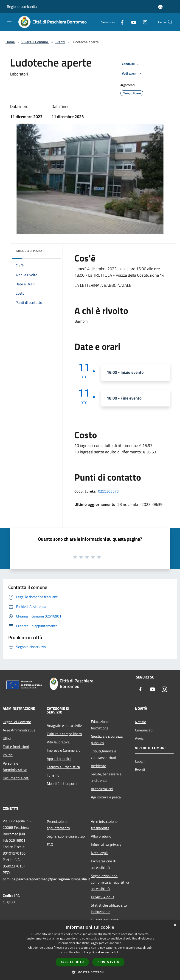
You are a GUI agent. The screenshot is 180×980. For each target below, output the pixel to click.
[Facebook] (120, 22)
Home (10, 42)
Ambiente (98, 766)
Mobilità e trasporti (62, 783)
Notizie (141, 722)
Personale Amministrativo (15, 766)
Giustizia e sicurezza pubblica (107, 739)
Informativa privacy (106, 844)
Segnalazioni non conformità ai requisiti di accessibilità (110, 882)
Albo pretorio (101, 836)
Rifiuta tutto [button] (108, 962)
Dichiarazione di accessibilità (103, 864)
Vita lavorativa (58, 742)
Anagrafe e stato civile (64, 725)
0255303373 (108, 491)
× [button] (175, 925)
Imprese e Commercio (64, 750)
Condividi (131, 64)
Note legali (99, 853)
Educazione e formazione (101, 725)
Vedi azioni (132, 74)
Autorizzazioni (102, 789)
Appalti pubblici (59, 759)
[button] (90, 972)
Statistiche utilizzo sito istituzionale (109, 908)
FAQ (50, 844)
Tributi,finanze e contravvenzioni (104, 754)
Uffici (7, 738)
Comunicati (144, 730)
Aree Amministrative (19, 730)
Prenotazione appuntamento (58, 825)
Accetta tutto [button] (72, 962)
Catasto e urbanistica (63, 767)
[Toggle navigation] (9, 22)
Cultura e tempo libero (64, 734)
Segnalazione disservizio (66, 836)
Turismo (53, 775)
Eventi (60, 42)
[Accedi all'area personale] (160, 7)
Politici (8, 755)
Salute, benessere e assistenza (106, 777)
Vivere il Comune (35, 42)
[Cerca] (170, 22)
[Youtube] (132, 22)
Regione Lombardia (22, 6)
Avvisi (140, 738)
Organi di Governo (17, 722)
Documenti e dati (16, 778)
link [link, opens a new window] (116, 952)
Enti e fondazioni (16, 747)
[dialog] (90, 950)
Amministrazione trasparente (104, 825)
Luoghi (140, 761)
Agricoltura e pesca (106, 797)
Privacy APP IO (103, 897)
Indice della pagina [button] (29, 251)
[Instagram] (143, 22)
